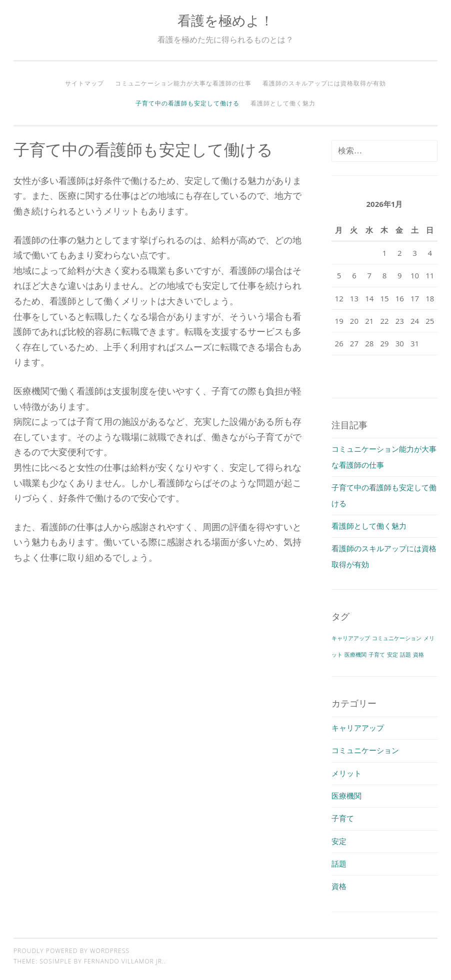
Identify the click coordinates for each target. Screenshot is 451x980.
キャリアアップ (358, 728)
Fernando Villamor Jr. (124, 961)
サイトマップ (84, 83)
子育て (343, 818)
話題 (339, 864)
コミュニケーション (365, 750)
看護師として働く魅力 (283, 103)
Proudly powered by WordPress (71, 951)
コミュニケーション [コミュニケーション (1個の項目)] (397, 638)
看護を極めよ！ (225, 20)
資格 (339, 886)
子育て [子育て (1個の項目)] (377, 655)
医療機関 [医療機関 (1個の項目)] (355, 655)
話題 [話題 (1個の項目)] (405, 655)
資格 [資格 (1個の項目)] (418, 655)
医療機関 (346, 796)
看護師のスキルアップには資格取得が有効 (324, 83)
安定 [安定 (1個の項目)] (392, 655)
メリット (346, 773)
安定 (339, 841)
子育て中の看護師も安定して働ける (187, 103)
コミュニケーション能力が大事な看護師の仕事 (183, 83)
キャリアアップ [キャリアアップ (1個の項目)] (351, 638)
